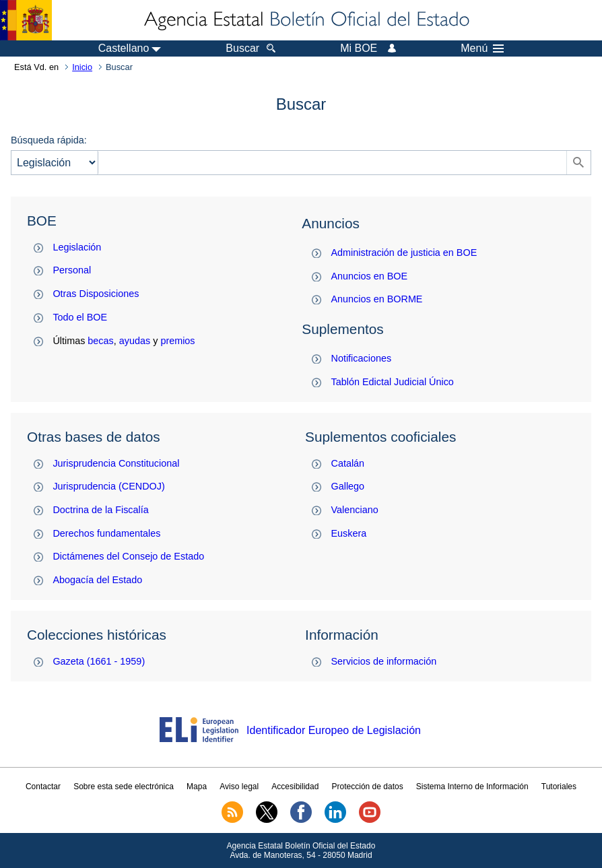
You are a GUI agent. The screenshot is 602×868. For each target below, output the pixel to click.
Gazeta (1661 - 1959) (99, 661)
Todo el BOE (80, 317)
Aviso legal (239, 787)
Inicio (82, 67)
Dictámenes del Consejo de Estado (128, 556)
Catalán (348, 463)
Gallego (348, 486)
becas (100, 341)
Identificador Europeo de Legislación (334, 730)
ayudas (135, 341)
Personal (72, 270)
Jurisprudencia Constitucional (116, 463)
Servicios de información (384, 661)
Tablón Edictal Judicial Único (393, 382)
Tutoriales (559, 787)
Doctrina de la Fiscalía (100, 510)
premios (177, 341)
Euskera (349, 533)
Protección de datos (368, 787)
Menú (482, 48)
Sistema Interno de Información (472, 787)
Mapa (197, 787)
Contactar (43, 787)
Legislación (77, 247)
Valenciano (355, 510)
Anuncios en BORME (377, 299)
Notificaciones (362, 358)
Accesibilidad (295, 787)
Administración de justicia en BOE (404, 253)
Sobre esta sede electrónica (124, 787)
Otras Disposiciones (96, 294)
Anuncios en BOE (370, 276)
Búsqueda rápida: (49, 140)
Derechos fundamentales (106, 533)
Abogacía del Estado (97, 580)
